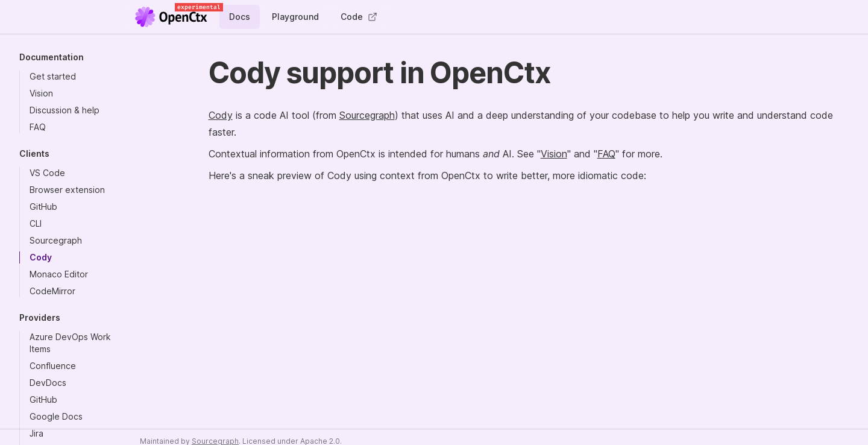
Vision (41, 93)
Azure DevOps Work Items (70, 343)
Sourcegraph (56, 240)
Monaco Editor (59, 274)
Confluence (53, 366)
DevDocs (48, 383)
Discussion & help (64, 110)
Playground (295, 17)
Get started (53, 76)
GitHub (43, 207)
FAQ (38, 127)
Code (359, 17)
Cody (41, 257)
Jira (36, 433)
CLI (36, 223)
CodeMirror (52, 291)
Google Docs (56, 416)
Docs (240, 17)
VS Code (47, 173)
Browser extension (67, 190)
